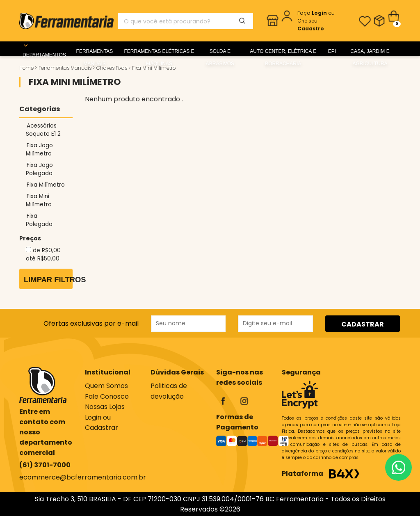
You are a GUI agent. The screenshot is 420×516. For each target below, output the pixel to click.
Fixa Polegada (39, 220)
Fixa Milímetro (46, 185)
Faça (313, 13)
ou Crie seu (316, 21)
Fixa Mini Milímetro (39, 200)
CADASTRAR (363, 324)
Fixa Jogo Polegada (39, 169)
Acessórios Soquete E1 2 (43, 130)
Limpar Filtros (48, 280)
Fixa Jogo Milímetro (39, 150)
